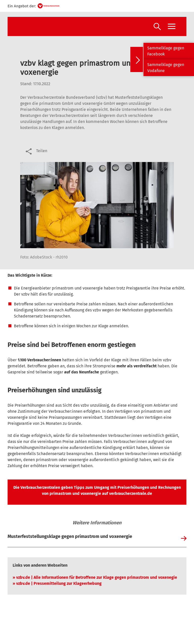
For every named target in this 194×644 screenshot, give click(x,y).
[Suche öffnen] (157, 27)
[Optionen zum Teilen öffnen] (36, 151)
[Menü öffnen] (172, 26)
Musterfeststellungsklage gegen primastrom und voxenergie (70, 536)
